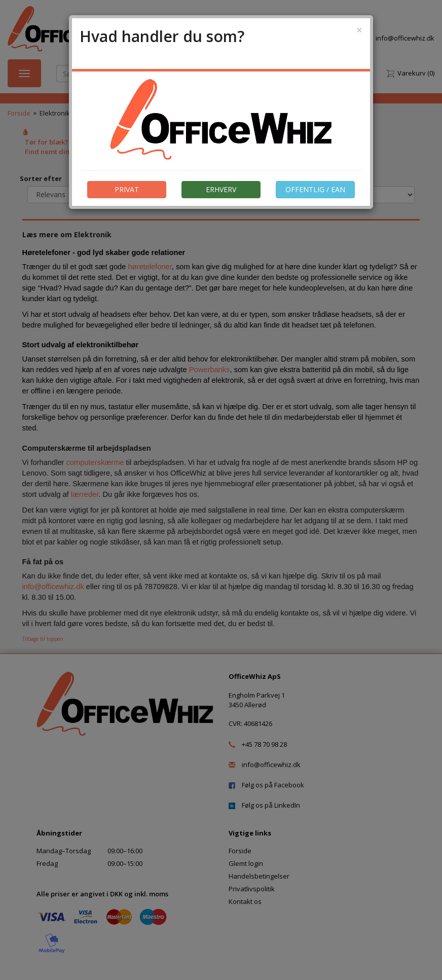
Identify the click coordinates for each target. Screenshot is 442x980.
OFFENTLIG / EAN (315, 189)
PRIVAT (127, 189)
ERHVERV (221, 189)
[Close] (359, 30)
